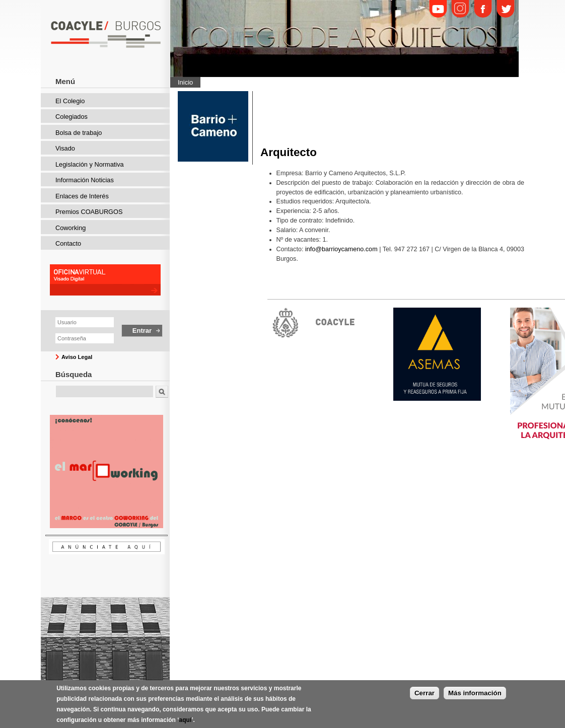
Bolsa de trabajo (79, 133)
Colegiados (72, 117)
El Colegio (70, 101)
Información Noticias (85, 180)
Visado (65, 148)
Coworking (70, 228)
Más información (475, 696)
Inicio (185, 82)
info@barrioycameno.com (341, 249)
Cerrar (425, 696)
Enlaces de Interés (82, 196)
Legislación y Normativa (90, 164)
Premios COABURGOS (89, 212)
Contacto (68, 243)
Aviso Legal (77, 357)
